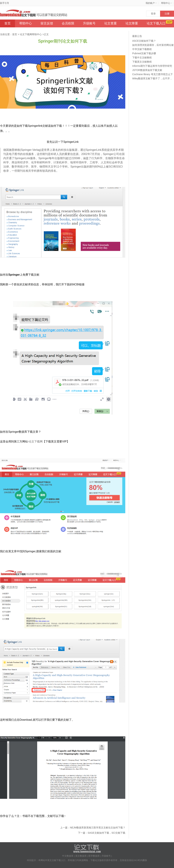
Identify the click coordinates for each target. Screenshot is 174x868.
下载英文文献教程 (142, 62)
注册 (167, 14)
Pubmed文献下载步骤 (144, 53)
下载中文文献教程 (142, 58)
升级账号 (89, 23)
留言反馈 (47, 23)
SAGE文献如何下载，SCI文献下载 (106, 833)
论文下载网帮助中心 (31, 34)
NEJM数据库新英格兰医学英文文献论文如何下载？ (98, 828)
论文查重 (110, 23)
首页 (7, 23)
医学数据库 (94, 856)
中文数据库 (68, 856)
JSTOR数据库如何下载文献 (147, 70)
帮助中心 (26, 23)
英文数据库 (81, 856)
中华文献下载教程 (142, 49)
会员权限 (68, 23)
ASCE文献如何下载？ (144, 41)
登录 (153, 14)
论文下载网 (36, 441)
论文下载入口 (156, 23)
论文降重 (132, 23)
